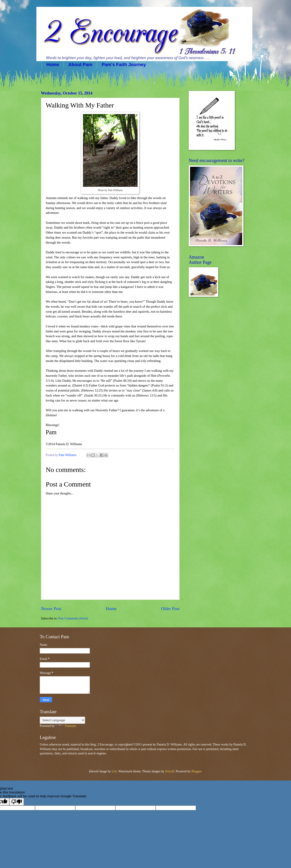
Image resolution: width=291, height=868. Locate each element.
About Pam (80, 65)
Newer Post (51, 609)
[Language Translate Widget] (62, 720)
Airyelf (170, 771)
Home (53, 65)
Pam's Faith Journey (124, 65)
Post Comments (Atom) (73, 618)
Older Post (170, 609)
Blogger (196, 771)
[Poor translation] (17, 802)
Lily (114, 771)
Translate (66, 726)
